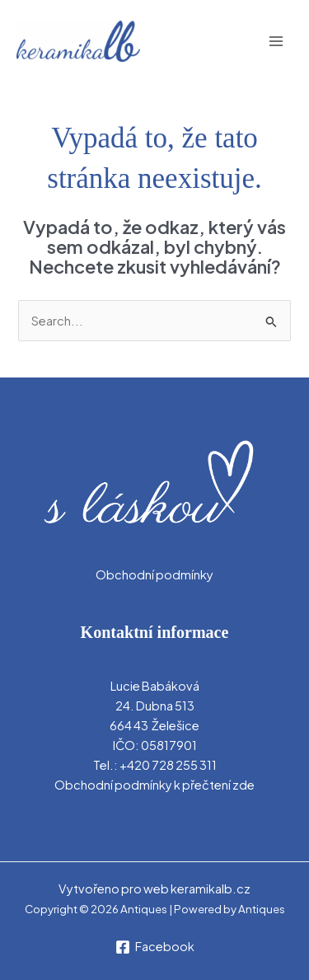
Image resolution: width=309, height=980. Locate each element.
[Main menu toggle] (276, 41)
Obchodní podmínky (154, 574)
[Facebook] (155, 947)
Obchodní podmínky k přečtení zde (154, 785)
